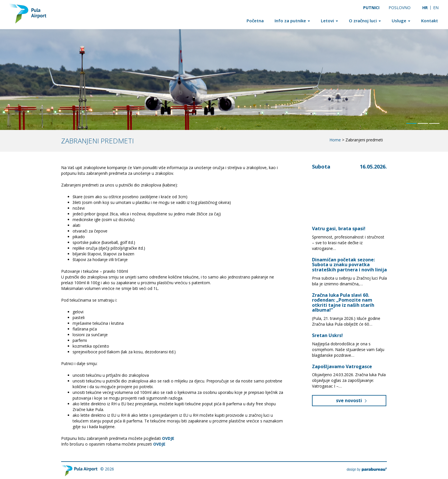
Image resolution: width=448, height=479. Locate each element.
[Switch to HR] (425, 8)
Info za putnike (292, 21)
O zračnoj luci (365, 21)
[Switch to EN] (436, 8)
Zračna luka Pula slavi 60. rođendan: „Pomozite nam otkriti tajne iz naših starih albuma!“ (343, 303)
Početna (255, 21)
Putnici (371, 8)
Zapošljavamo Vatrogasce (342, 366)
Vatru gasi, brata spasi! (339, 229)
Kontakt (430, 21)
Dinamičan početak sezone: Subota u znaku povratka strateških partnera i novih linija (349, 265)
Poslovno (400, 8)
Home (335, 140)
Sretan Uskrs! (327, 335)
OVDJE (159, 444)
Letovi (329, 21)
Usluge (401, 21)
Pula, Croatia (342, 191)
